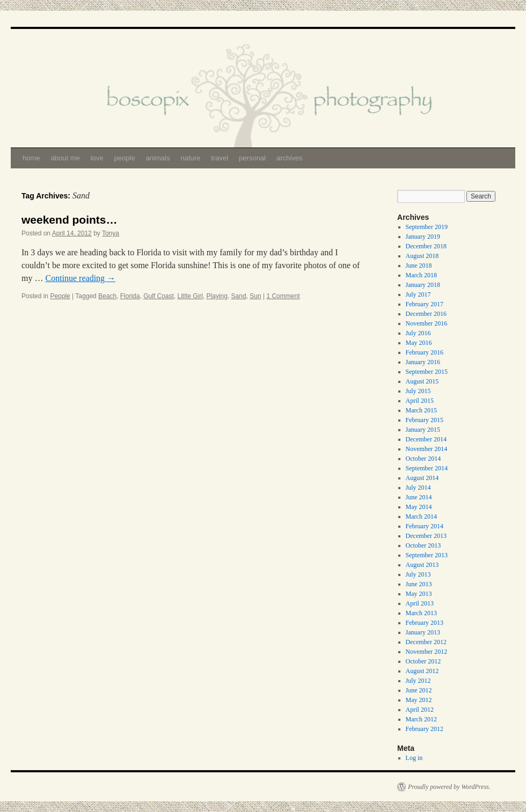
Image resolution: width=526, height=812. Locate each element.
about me (65, 158)
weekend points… (70, 220)
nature (190, 158)
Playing (217, 296)
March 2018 (421, 275)
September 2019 (427, 227)
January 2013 (423, 632)
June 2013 (419, 584)
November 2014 (427, 449)
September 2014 (427, 468)
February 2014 (425, 526)
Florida (130, 296)
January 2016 (423, 362)
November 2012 (427, 652)
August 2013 (422, 565)
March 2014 (421, 516)
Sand (239, 296)
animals (158, 158)
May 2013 (419, 594)
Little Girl (190, 296)
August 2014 (422, 478)
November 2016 (427, 323)
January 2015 (423, 430)
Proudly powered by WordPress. (449, 787)
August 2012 (422, 671)
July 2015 (418, 391)
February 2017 (425, 304)
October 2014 (423, 459)
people (125, 158)
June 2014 (419, 497)
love (97, 158)
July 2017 (418, 294)
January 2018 (423, 285)
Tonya (111, 233)
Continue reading (80, 278)
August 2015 (422, 381)
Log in (414, 758)
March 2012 (421, 719)
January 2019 (423, 237)
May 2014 (419, 507)
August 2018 (422, 256)
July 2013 (418, 574)
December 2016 (426, 314)
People (60, 296)
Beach (107, 296)
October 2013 (423, 545)
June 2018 (419, 265)
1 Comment (283, 296)
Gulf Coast (159, 296)
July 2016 (418, 333)
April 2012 (420, 710)
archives (289, 158)
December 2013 (426, 536)
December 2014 (426, 439)
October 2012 (423, 661)
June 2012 (419, 690)
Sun (255, 296)
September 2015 (427, 372)
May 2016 (419, 343)
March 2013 (421, 613)
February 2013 (425, 623)
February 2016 (425, 352)
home (31, 158)
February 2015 (425, 420)
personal (252, 158)
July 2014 (418, 488)
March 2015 (421, 410)
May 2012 (419, 700)
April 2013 (420, 603)
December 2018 (426, 246)
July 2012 (418, 681)
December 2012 (426, 642)
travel (220, 158)
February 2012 (425, 729)
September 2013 (427, 555)
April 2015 (420, 401)
